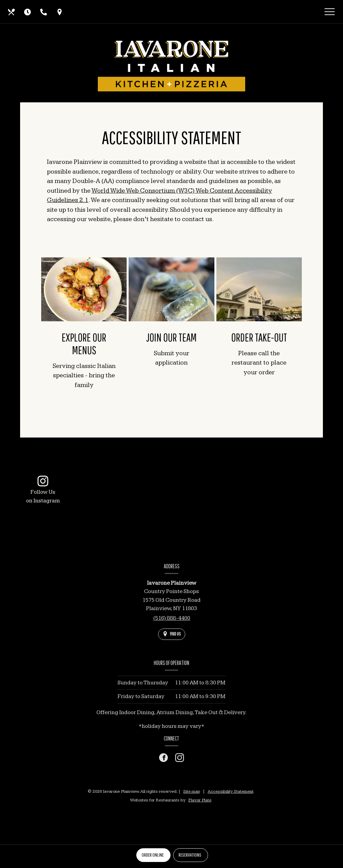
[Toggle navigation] (330, 13)
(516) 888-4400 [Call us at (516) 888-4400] (172, 618)
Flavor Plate (200, 800)
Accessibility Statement (231, 791)
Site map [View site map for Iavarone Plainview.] (192, 791)
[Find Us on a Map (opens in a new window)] (60, 12)
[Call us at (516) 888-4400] (44, 12)
